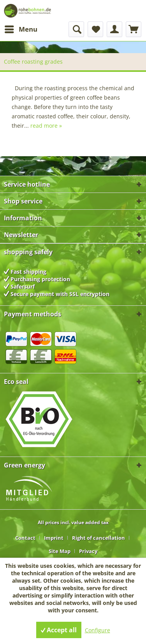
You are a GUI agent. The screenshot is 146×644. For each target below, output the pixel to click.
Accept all (59, 630)
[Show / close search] (76, 29)
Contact (25, 538)
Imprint (54, 538)
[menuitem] (21, 29)
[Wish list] (95, 29)
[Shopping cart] (134, 29)
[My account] (114, 29)
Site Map (60, 551)
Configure (98, 630)
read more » (46, 126)
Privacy (88, 551)
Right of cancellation (99, 538)
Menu (21, 28)
